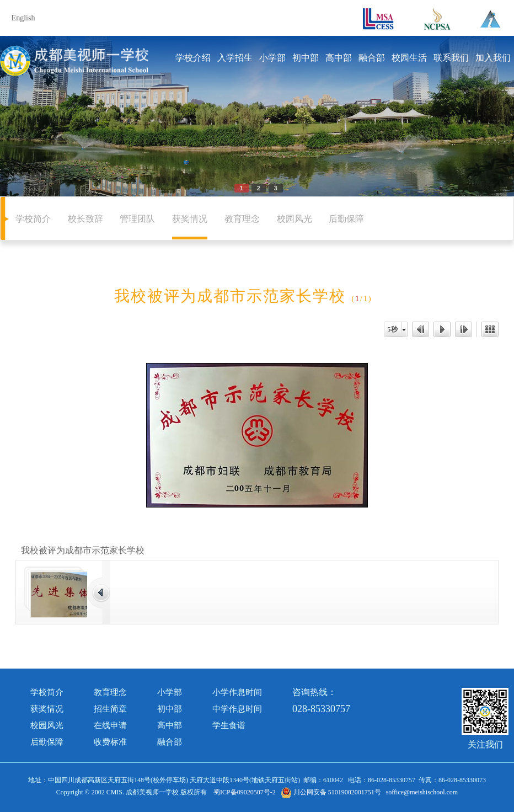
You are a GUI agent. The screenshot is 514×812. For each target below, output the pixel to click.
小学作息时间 (237, 692)
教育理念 (242, 219)
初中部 (306, 58)
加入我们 (493, 58)
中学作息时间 (237, 709)
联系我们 (451, 58)
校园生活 (409, 58)
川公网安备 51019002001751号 (331, 792)
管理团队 (137, 219)
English (23, 18)
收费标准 (110, 742)
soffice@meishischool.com (422, 792)
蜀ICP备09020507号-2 (245, 792)
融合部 (372, 58)
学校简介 (33, 219)
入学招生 (235, 58)
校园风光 (295, 219)
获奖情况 (190, 219)
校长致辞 (85, 219)
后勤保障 (346, 219)
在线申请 (110, 725)
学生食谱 (229, 725)
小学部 (272, 58)
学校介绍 (193, 58)
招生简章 (110, 709)
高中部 (339, 58)
